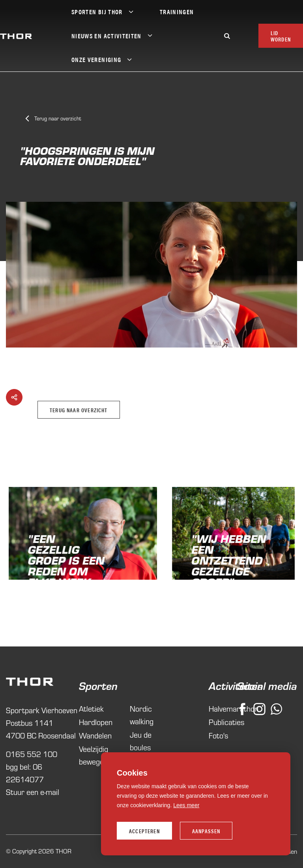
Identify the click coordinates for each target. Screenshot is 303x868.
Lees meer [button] (186, 805)
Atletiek (91, 709)
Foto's (217, 736)
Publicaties (217, 722)
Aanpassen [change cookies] (206, 831)
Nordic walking (142, 715)
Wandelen (95, 736)
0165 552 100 (32, 754)
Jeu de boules (141, 741)
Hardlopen (96, 722)
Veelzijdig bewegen (94, 755)
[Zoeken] (227, 36)
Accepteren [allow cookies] (144, 831)
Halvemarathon (217, 709)
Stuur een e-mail (33, 792)
